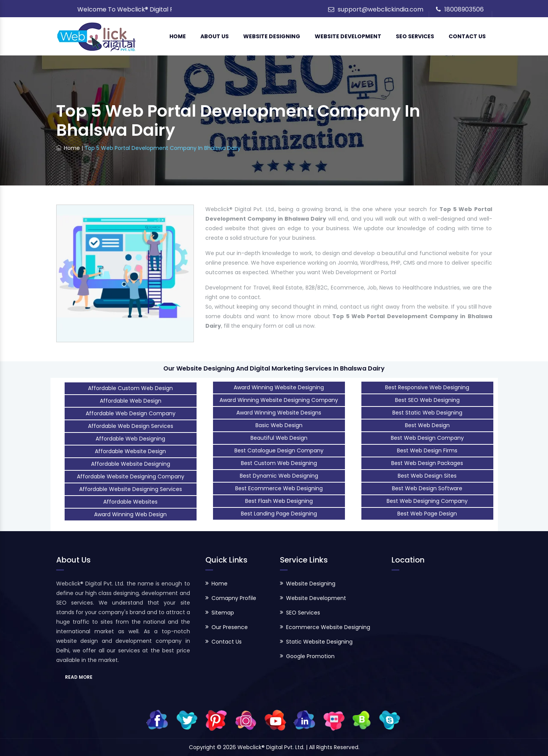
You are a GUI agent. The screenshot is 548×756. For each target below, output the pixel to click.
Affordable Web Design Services (131, 426)
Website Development (348, 36)
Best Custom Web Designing (279, 463)
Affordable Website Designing (131, 464)
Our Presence (230, 627)
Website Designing (272, 36)
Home (178, 36)
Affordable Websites (130, 502)
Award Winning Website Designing (279, 387)
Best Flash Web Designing (279, 501)
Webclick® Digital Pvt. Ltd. (272, 747)
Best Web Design (427, 425)
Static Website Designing (319, 642)
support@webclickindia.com (381, 9)
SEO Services (415, 36)
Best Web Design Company (427, 438)
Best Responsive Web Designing (427, 387)
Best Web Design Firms (427, 450)
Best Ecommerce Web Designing (279, 488)
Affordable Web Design (131, 401)
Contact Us (467, 36)
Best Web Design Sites (427, 476)
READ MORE (79, 677)
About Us (215, 36)
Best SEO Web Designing (427, 400)
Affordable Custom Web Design (130, 388)
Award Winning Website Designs (279, 413)
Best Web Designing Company (427, 501)
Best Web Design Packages (427, 463)
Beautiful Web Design (279, 438)
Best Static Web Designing (427, 413)
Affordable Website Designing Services (131, 489)
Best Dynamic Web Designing (279, 476)
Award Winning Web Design (130, 514)
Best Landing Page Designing (279, 514)
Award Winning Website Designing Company (279, 400)
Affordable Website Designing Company (131, 476)
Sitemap (223, 613)
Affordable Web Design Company (131, 413)
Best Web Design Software (427, 488)
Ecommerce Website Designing (328, 627)
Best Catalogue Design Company (279, 450)
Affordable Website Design (130, 451)
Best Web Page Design (427, 514)
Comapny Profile (234, 598)
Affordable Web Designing (130, 439)
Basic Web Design (279, 425)
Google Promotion (310, 656)
